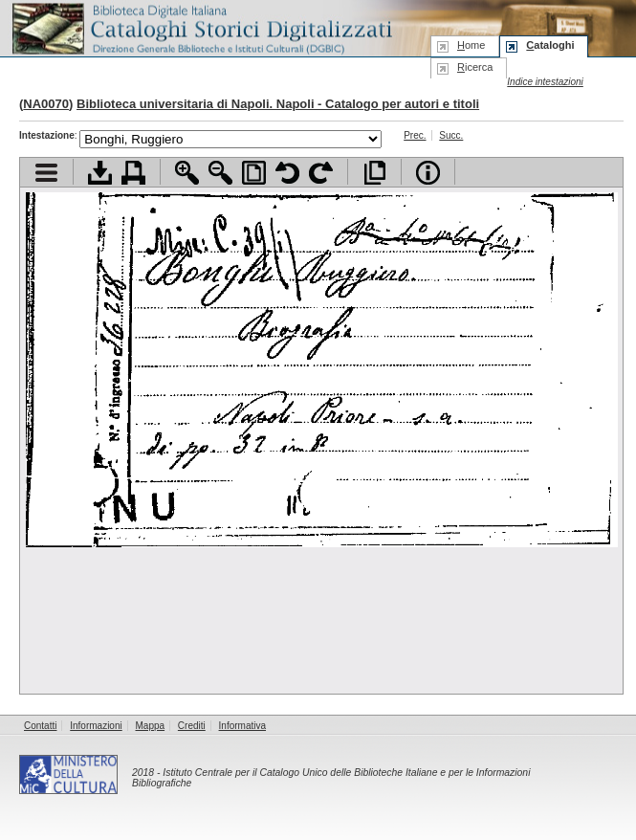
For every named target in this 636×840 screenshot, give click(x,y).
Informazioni (96, 726)
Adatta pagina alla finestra (254, 173)
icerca (475, 67)
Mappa (151, 726)
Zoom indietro (220, 173)
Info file (428, 173)
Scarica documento (100, 173)
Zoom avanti (187, 173)
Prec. (415, 135)
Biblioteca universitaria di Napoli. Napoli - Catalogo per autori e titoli (278, 104)
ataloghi (550, 45)
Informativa (242, 726)
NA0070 (46, 104)
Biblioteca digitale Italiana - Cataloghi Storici (201, 27)
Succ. (451, 135)
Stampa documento (133, 173)
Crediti (192, 726)
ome (471, 45)
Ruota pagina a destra (321, 173)
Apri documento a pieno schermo (374, 173)
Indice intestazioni (545, 82)
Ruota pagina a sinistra (287, 173)
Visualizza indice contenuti (46, 173)
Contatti (40, 726)
